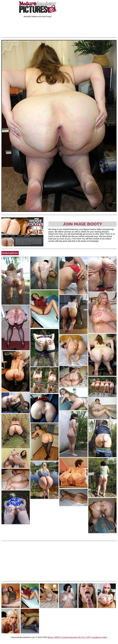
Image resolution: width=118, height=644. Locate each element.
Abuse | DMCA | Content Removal (62, 637)
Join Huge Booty (82, 224)
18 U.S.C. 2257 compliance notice (92, 637)
